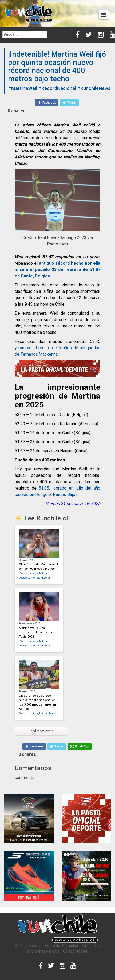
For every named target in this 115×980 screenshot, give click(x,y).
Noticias (34, 573)
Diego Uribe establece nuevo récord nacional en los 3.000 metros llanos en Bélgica (37, 702)
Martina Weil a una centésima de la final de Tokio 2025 (36, 632)
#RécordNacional (57, 88)
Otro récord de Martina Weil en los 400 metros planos (38, 567)
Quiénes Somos (28, 946)
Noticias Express (41, 578)
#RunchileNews (94, 88)
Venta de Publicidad (62, 946)
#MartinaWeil (23, 88)
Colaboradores (75, 951)
